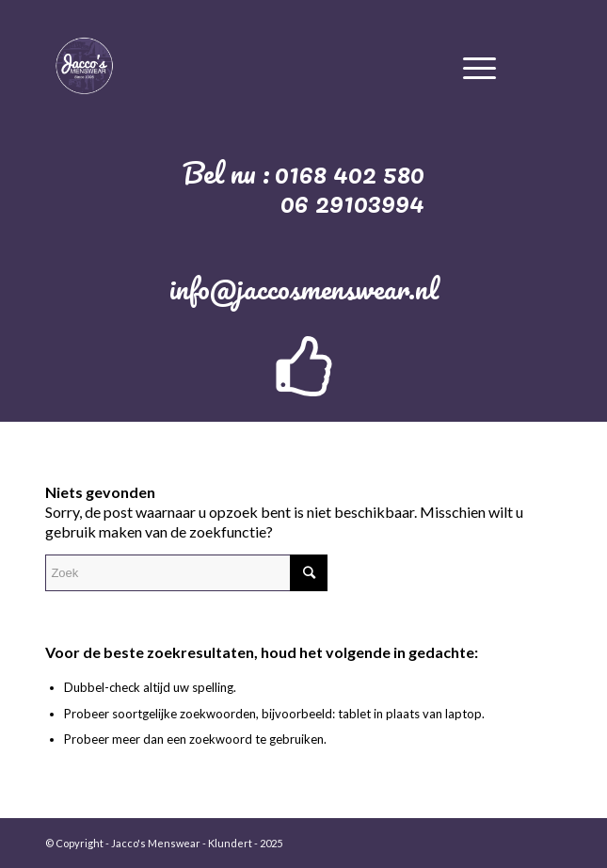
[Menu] (479, 65)
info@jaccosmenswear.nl (304, 289)
